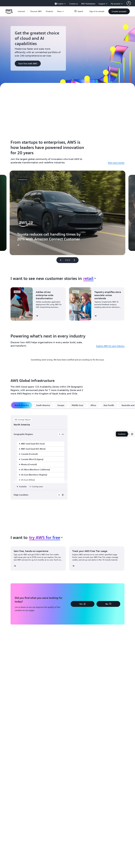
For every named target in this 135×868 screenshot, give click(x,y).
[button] (36, 11)
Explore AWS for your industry (110, 346)
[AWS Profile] (129, 3)
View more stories (116, 163)
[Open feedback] (132, 434)
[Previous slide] (59, 260)
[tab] (22, 405)
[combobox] (90, 278)
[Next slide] (76, 260)
